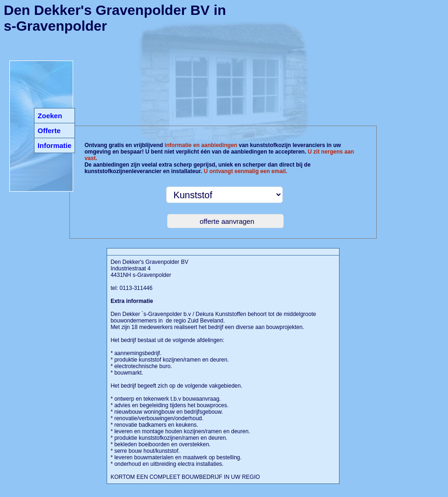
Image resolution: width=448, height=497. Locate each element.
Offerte (49, 131)
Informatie (55, 145)
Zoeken (50, 116)
